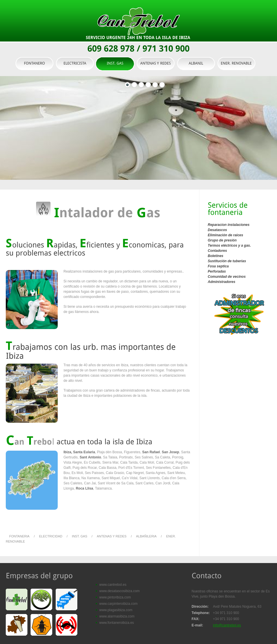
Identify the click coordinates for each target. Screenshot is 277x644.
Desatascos (217, 230)
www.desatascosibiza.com (119, 591)
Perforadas (217, 271)
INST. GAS (79, 536)
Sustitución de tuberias (227, 261)
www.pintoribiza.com (115, 597)
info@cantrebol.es (227, 625)
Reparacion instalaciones (229, 225)
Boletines (216, 256)
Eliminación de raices (225, 235)
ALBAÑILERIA (146, 536)
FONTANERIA (19, 536)
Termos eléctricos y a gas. (229, 245)
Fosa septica (218, 266)
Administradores (221, 282)
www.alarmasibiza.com (117, 616)
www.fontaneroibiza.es (117, 623)
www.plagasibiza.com (116, 610)
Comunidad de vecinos (227, 277)
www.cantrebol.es (113, 585)
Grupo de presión (222, 240)
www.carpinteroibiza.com (118, 604)
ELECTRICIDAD (51, 536)
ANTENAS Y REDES (112, 536)
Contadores (217, 251)
